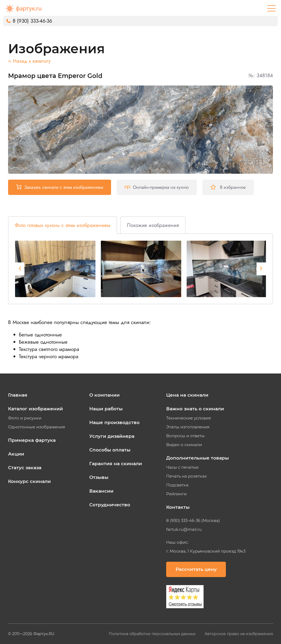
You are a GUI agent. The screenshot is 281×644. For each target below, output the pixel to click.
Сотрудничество (110, 505)
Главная (18, 395)
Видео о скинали (184, 445)
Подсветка (177, 485)
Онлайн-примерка (157, 187)
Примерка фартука (32, 440)
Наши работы (106, 409)
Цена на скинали (187, 395)
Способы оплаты (110, 450)
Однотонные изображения (37, 427)
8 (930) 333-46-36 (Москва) (193, 521)
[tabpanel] (55, 269)
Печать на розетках (186, 476)
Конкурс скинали (29, 481)
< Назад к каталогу (29, 61)
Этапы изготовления (188, 427)
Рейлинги (176, 494)
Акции (16, 454)
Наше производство (114, 422)
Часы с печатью (182, 467)
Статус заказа (25, 468)
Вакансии (101, 491)
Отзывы (99, 477)
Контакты (178, 507)
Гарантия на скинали (116, 464)
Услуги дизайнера (112, 436)
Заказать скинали (60, 187)
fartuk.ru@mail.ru (184, 529)
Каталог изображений (35, 409)
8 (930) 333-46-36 (32, 21)
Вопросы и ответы (185, 436)
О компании (104, 395)
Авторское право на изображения (239, 634)
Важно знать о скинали (195, 409)
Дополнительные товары (198, 458)
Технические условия (188, 418)
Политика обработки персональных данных (153, 634)
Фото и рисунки (25, 418)
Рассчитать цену (196, 569)
